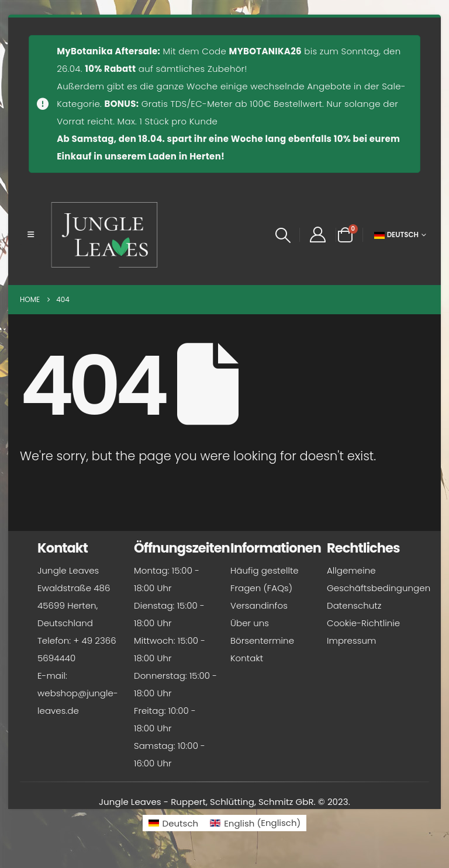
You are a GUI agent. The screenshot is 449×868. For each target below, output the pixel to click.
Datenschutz (354, 605)
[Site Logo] (105, 235)
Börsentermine (262, 640)
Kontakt (247, 658)
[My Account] (317, 235)
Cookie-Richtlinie (363, 623)
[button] (31, 235)
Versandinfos (259, 605)
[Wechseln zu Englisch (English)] (255, 823)
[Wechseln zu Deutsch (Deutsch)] (174, 823)
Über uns (250, 623)
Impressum (351, 640)
